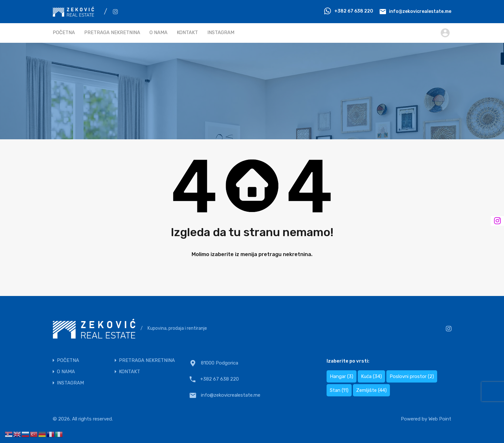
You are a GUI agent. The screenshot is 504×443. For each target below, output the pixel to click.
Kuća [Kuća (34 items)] (371, 376)
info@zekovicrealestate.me (420, 11)
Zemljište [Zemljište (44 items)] (371, 390)
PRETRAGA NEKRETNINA (112, 32)
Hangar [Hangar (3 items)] (342, 376)
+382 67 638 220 (354, 11)
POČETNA (64, 32)
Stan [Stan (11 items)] (339, 390)
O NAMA (158, 32)
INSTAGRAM (221, 32)
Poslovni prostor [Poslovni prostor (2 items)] (412, 376)
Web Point (440, 419)
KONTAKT (187, 32)
